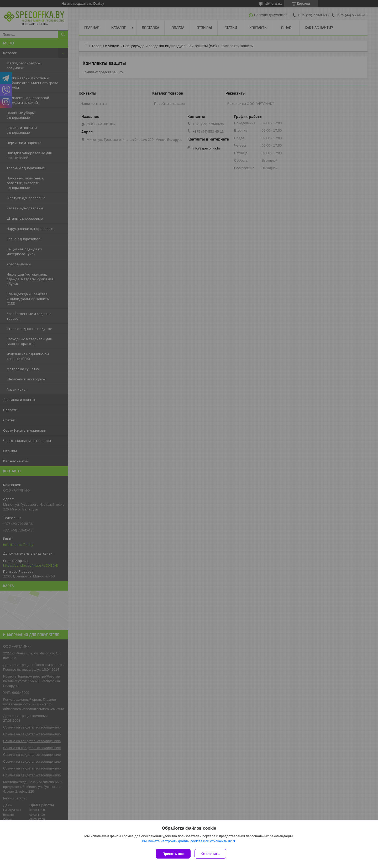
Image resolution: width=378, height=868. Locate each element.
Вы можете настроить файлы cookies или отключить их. (187, 842)
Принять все (173, 854)
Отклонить (212, 854)
